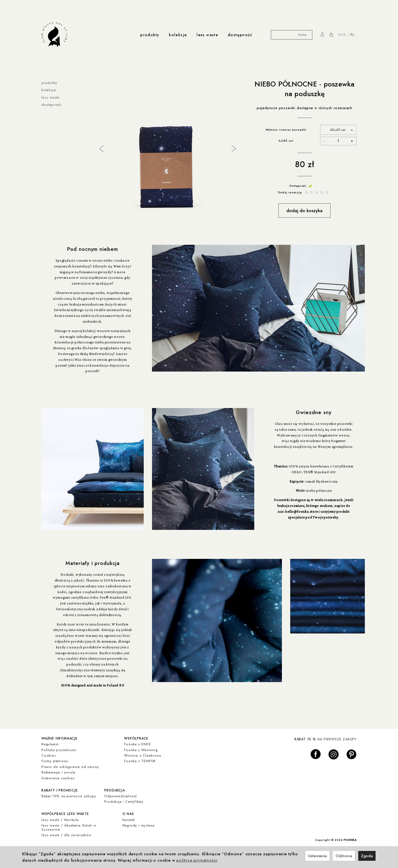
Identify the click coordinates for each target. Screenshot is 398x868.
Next (233, 148)
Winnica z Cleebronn (143, 755)
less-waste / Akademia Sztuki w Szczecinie (69, 825)
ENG (342, 35)
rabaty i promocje (60, 789)
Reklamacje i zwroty (58, 772)
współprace (136, 738)
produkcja (114, 789)
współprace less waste (65, 812)
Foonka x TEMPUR (140, 761)
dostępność (240, 35)
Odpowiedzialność (121, 795)
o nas (128, 812)
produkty (150, 35)
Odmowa (344, 856)
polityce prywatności (197, 860)
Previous (101, 148)
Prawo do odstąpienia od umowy (70, 766)
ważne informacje (60, 738)
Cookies (49, 755)
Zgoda (367, 856)
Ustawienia (317, 856)
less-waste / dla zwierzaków (66, 833)
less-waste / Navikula (60, 818)
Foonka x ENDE (138, 744)
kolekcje (178, 35)
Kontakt (129, 818)
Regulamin (50, 744)
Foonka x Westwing (141, 749)
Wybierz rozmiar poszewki (286, 130)
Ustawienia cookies (58, 777)
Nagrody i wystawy (139, 823)
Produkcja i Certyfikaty (124, 800)
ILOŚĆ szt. (286, 141)
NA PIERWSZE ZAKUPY (325, 739)
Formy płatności (55, 761)
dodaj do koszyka (304, 211)
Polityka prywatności (59, 749)
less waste (207, 35)
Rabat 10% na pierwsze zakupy (69, 795)
